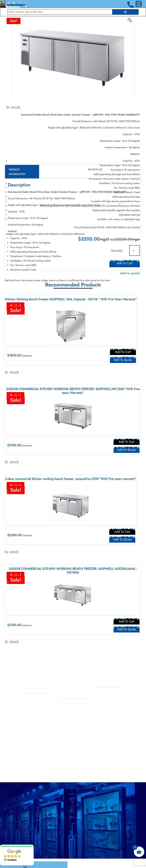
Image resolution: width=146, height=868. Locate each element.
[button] (17, 855)
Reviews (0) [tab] (95, 170)
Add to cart (125, 262)
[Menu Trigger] (139, 4)
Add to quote (130, 273)
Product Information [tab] (17, 172)
